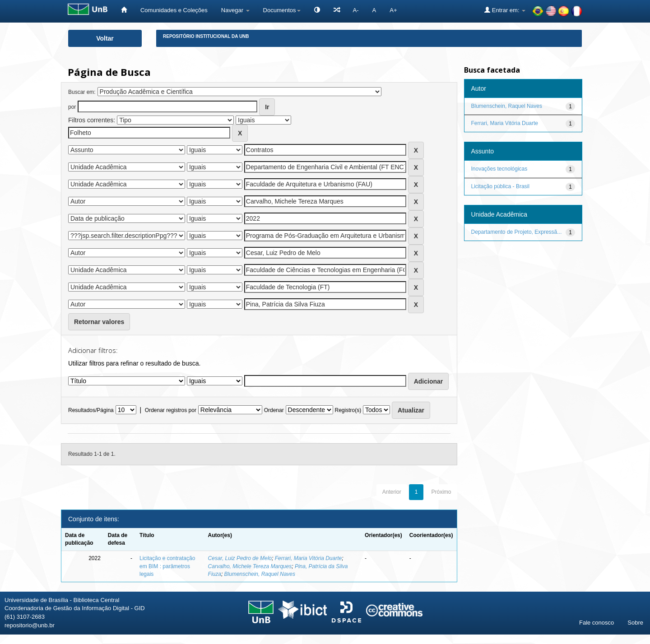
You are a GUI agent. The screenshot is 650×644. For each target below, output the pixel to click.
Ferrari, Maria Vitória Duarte (309, 558)
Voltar (105, 38)
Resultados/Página (91, 410)
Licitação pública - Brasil (500, 186)
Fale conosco (597, 623)
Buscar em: (82, 92)
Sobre (635, 623)
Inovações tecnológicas (499, 169)
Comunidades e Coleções (174, 10)
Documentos (282, 10)
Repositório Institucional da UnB (206, 36)
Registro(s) (348, 410)
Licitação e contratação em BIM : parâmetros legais (167, 566)
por (72, 107)
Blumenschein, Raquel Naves (260, 574)
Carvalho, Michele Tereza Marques (250, 566)
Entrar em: (505, 10)
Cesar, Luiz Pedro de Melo (240, 558)
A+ (393, 10)
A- (356, 10)
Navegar (235, 10)
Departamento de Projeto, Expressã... (517, 232)
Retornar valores (99, 322)
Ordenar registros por (171, 410)
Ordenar (274, 410)
